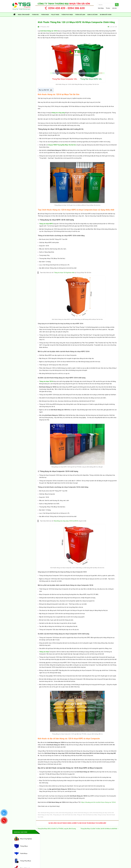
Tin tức (108, 8)
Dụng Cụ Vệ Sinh (93, 15)
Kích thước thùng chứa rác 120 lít (49, 816)
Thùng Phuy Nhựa (67, 15)
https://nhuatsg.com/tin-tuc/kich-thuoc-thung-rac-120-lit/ (99, 806)
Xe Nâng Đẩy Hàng (106, 15)
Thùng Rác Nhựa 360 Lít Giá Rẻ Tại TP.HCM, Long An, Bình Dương (56, 832)
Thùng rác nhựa (44, 653)
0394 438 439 (21, 850)
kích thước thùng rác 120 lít (49, 31)
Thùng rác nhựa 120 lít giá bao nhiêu (64, 274)
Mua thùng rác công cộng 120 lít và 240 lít (66, 522)
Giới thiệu (101, 8)
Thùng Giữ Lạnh (80, 15)
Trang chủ (15, 15)
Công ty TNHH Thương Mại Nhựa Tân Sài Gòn (62, 146)
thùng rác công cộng (58, 113)
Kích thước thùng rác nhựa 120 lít (102, 816)
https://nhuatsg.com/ (24, 848)
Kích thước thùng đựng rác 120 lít (68, 816)
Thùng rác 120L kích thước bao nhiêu (87, 818)
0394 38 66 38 (30, 850)
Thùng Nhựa (45, 15)
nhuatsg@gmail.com (23, 853)
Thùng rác (35, 15)
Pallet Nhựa (55, 15)
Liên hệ (115, 8)
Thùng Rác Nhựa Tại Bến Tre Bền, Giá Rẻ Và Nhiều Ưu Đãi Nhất (100, 832)
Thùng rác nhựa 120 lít (46, 382)
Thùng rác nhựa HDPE (46, 225)
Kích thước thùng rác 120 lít (85, 816)
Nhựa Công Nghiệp (24, 15)
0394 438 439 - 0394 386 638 (64, 8)
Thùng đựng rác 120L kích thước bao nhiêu (65, 818)
